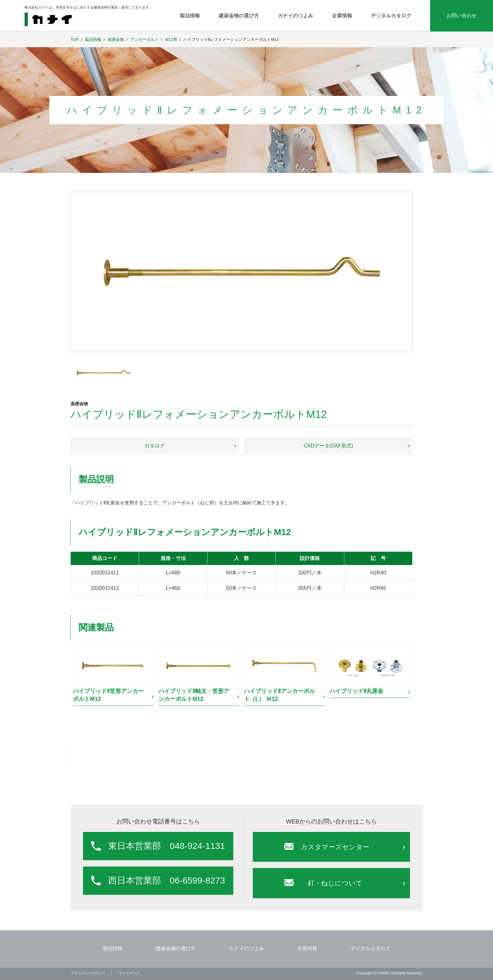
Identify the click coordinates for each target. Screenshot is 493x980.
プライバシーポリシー (88, 973)
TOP (75, 39)
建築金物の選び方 (239, 15)
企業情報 (342, 15)
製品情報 (190, 15)
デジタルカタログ (391, 15)
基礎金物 (116, 39)
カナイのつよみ (296, 15)
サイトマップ (129, 973)
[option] (113, 677)
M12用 (171, 39)
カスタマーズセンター (335, 847)
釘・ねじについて (335, 883)
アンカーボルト (144, 39)
